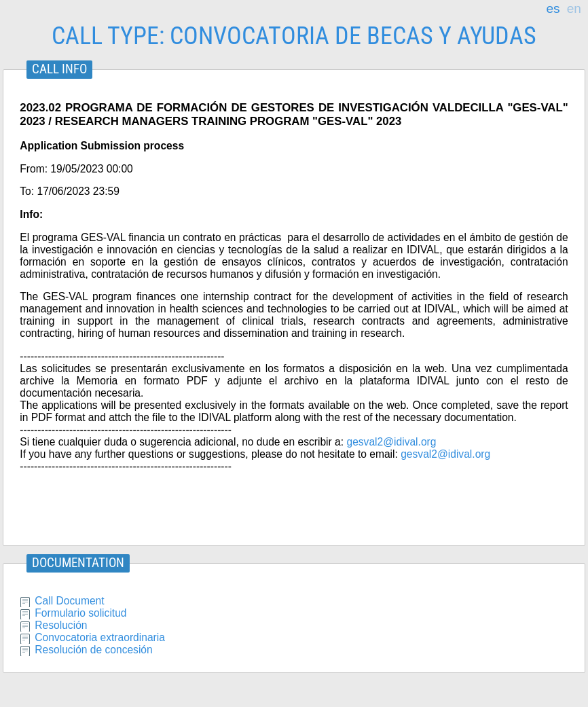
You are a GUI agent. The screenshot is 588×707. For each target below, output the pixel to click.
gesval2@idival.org (391, 442)
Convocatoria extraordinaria (100, 637)
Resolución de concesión (93, 650)
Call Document (69, 601)
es (553, 9)
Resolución (61, 625)
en (574, 9)
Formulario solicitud (80, 613)
